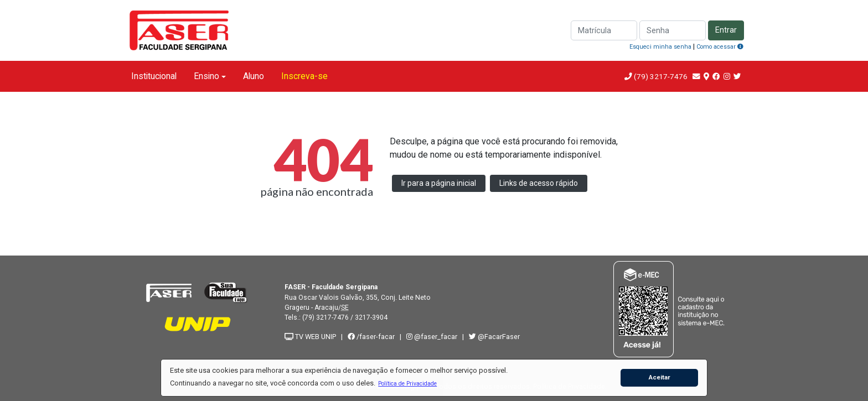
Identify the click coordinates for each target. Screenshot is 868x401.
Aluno (254, 76)
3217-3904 (371, 317)
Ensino (206, 76)
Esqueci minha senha (660, 47)
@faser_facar (433, 337)
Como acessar (720, 47)
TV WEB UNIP (310, 337)
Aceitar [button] (660, 377)
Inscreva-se (304, 76)
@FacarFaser (494, 337)
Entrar (726, 30)
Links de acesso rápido (539, 183)
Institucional (154, 76)
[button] (408, 383)
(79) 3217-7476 (661, 76)
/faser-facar (371, 337)
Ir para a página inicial (439, 183)
